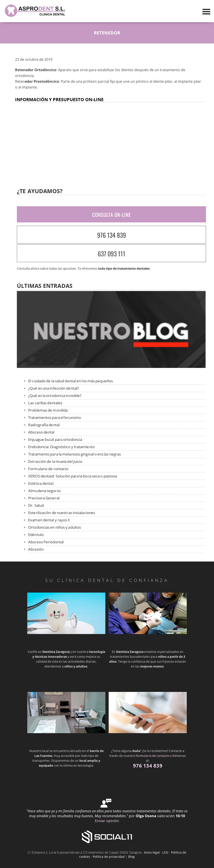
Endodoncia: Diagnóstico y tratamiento (61, 447)
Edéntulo (36, 535)
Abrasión (36, 549)
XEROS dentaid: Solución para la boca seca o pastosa (73, 476)
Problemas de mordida (48, 410)
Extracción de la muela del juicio (55, 461)
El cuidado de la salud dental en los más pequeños (71, 381)
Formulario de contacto (48, 469)
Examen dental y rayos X (49, 520)
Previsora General (44, 498)
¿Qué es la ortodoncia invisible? (55, 396)
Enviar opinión (107, 821)
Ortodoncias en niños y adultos (55, 527)
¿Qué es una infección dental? (53, 388)
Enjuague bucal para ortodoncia (55, 439)
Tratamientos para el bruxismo (55, 417)
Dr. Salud (36, 505)
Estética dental (41, 483)
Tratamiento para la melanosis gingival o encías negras (75, 454)
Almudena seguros (44, 491)
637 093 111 (112, 254)
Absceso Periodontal (46, 542)
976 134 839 (112, 235)
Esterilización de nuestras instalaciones (62, 513)
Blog (131, 857)
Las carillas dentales (45, 403)
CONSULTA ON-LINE (112, 215)
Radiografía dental (44, 425)
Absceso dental (41, 432)
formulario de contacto (152, 756)
